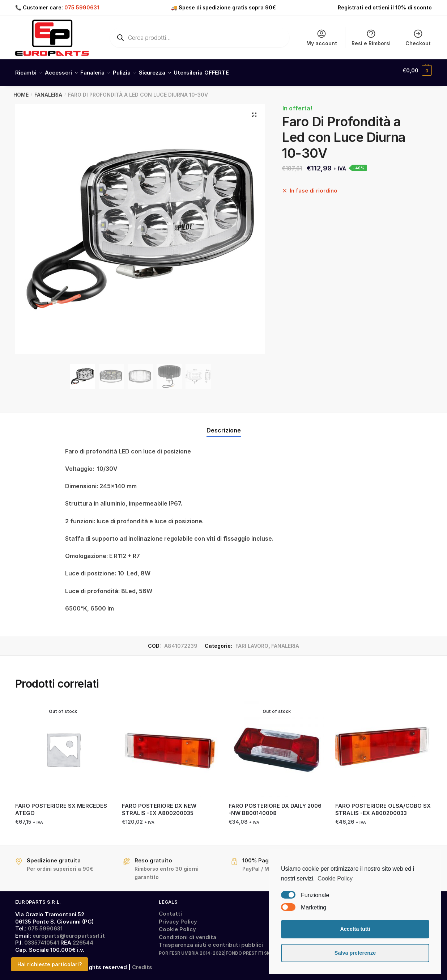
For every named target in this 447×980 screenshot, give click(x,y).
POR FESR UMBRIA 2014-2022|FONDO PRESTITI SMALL (219, 949)
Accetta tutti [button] (355, 929)
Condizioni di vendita (188, 933)
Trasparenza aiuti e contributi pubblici (211, 940)
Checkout (418, 37)
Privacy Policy (178, 917)
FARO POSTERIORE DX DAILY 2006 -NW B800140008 (275, 805)
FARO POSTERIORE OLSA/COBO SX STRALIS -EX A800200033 (383, 805)
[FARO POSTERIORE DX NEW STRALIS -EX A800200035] (170, 745)
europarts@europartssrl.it (69, 931)
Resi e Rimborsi (371, 37)
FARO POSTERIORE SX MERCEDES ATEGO (61, 805)
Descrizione (224, 426)
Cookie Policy (177, 925)
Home (21, 90)
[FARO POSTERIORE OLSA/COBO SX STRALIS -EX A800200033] (383, 745)
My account (322, 37)
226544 (83, 938)
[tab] (224, 420)
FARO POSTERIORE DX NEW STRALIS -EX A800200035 (159, 805)
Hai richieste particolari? (50, 964)
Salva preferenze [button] (355, 953)
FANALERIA (48, 90)
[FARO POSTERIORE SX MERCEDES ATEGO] (63, 745)
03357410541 (42, 938)
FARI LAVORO (252, 641)
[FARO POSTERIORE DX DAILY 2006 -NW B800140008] (276, 745)
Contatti (170, 909)
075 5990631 (82, 7)
